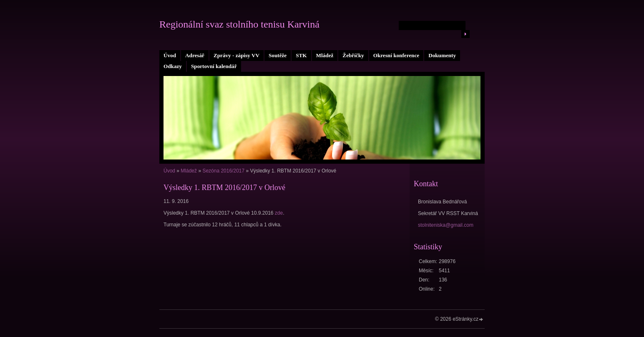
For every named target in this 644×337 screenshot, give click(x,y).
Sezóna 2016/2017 (223, 171)
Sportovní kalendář (214, 66)
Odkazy (173, 66)
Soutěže (278, 55)
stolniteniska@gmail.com (446, 225)
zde (279, 213)
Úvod (170, 55)
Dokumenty (442, 55)
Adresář (195, 55)
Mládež (325, 55)
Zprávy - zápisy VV (236, 55)
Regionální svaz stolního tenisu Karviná (239, 24)
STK (301, 55)
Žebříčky (353, 55)
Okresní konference (396, 55)
